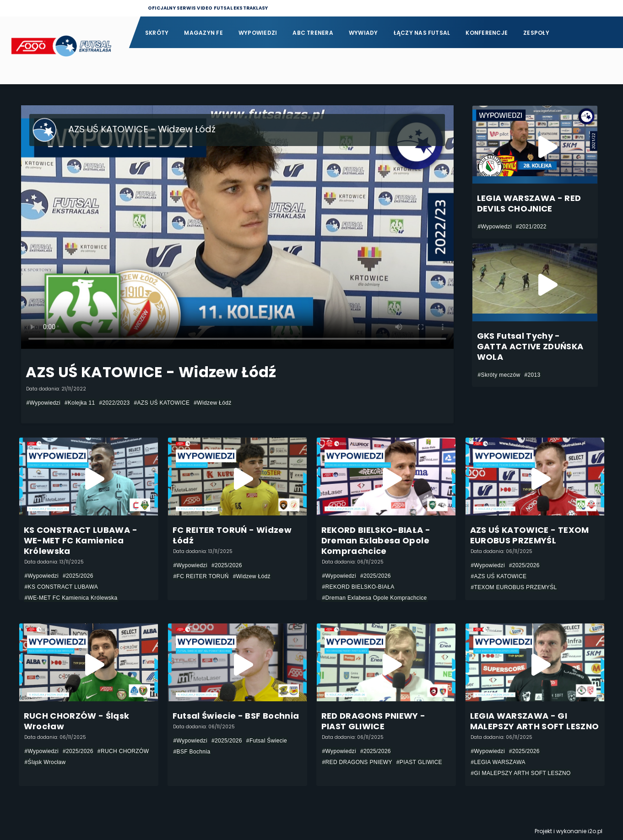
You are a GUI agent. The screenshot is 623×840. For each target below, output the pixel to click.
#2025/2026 (78, 576)
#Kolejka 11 (80, 403)
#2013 (532, 375)
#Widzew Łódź (212, 403)
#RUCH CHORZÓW (123, 751)
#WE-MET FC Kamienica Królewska (71, 598)
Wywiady (363, 33)
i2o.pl (595, 831)
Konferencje (487, 33)
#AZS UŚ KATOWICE (162, 403)
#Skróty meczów (499, 375)
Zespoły (536, 33)
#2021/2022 (531, 227)
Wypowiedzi (258, 33)
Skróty (157, 33)
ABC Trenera (313, 33)
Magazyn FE (203, 33)
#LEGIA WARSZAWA (498, 762)
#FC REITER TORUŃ (201, 576)
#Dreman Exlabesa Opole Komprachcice (375, 598)
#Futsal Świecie (267, 741)
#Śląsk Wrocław (45, 762)
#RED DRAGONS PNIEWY (357, 762)
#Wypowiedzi (43, 403)
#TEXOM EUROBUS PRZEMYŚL (514, 587)
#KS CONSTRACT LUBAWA (62, 587)
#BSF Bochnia (192, 752)
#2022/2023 (115, 403)
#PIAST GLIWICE (419, 762)
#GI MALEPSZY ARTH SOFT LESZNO (521, 773)
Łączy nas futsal (422, 33)
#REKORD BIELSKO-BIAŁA (358, 587)
